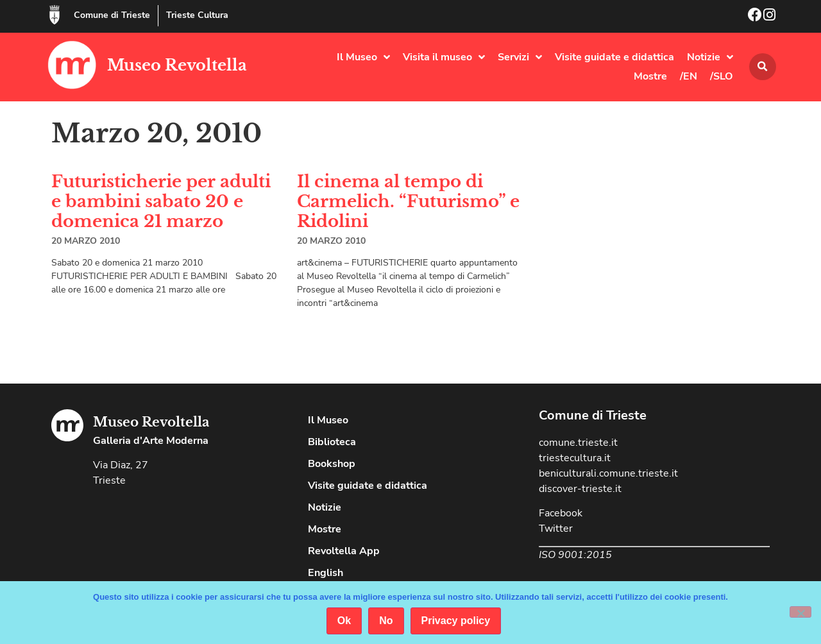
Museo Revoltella (177, 65)
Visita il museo (444, 57)
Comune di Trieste (112, 15)
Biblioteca (332, 442)
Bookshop (332, 464)
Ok (344, 621)
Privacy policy (456, 621)
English (326, 573)
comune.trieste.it (578, 443)
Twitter (556, 529)
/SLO (722, 76)
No (386, 621)
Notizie (710, 57)
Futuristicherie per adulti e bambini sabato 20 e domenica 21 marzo (161, 201)
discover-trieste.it (580, 489)
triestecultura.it (575, 458)
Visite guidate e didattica (614, 57)
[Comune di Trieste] (55, 15)
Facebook (561, 513)
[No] (800, 612)
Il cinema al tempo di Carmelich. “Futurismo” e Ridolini (408, 201)
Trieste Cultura (197, 15)
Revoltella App (344, 551)
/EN (689, 76)
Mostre (650, 76)
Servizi (520, 57)
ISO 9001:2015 (575, 555)
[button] (763, 67)
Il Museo (363, 57)
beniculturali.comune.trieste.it (608, 473)
